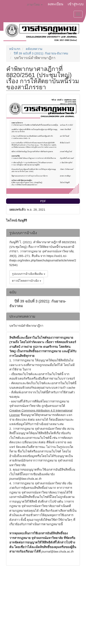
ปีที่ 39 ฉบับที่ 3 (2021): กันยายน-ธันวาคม (41, 53)
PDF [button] (43, 201)
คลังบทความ (34, 49)
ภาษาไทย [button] (35, 5)
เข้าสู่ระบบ (76, 4)
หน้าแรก (15, 49)
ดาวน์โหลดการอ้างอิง (27, 281)
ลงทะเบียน (55, 4)
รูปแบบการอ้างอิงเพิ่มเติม (29, 274)
